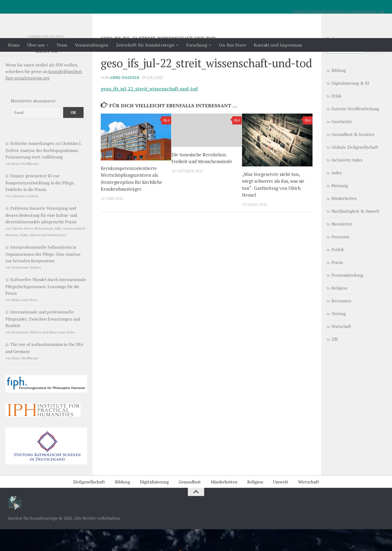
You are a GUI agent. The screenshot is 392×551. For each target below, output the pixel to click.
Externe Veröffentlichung (355, 130)
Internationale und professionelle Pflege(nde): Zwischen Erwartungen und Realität (43, 340)
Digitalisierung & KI (350, 105)
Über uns (36, 45)
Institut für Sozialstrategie (79, 19)
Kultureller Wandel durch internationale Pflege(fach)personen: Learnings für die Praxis (46, 308)
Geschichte (342, 143)
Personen (340, 258)
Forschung (197, 45)
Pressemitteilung (347, 297)
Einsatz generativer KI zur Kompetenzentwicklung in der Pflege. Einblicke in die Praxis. (40, 204)
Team (62, 45)
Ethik (336, 118)
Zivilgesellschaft (89, 504)
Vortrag (339, 335)
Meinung (340, 207)
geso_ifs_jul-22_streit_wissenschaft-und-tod (149, 110)
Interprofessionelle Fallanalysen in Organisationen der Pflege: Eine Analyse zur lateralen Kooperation (43, 276)
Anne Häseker (125, 99)
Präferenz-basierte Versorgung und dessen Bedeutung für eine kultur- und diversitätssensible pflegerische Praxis (41, 237)
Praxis (337, 284)
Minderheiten (344, 220)
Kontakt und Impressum (278, 45)
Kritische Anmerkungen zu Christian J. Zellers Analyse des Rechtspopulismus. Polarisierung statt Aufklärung (43, 172)
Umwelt (281, 504)
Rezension (341, 322)
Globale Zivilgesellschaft (355, 169)
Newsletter (342, 246)
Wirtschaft (341, 348)
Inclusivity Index (347, 182)
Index (337, 194)
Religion (339, 310)
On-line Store (232, 45)
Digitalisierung (154, 504)
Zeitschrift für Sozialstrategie (145, 45)
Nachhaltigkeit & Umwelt (356, 233)
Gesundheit (190, 504)
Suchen (333, 60)
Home (14, 45)
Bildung (339, 92)
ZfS (335, 361)
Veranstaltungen (92, 45)
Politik (338, 271)
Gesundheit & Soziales (353, 156)
